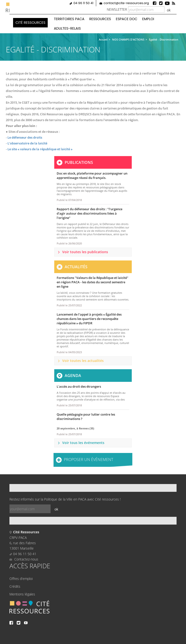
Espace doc (127, 19)
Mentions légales (22, 594)
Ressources (100, 19)
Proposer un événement (89, 460)
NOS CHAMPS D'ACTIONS (128, 39)
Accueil (103, 39)
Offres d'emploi (21, 579)
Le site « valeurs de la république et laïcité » (40, 149)
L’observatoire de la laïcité (27, 143)
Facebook (155, 3)
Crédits (15, 586)
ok (169, 10)
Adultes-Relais (67, 28)
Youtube (167, 3)
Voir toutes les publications (85, 252)
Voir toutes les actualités (83, 361)
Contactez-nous (24, 559)
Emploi (148, 19)
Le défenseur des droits (25, 137)
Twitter (161, 3)
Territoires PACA (69, 19)
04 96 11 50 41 (83, 3)
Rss (173, 3)
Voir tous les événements (83, 443)
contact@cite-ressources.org (126, 3)
